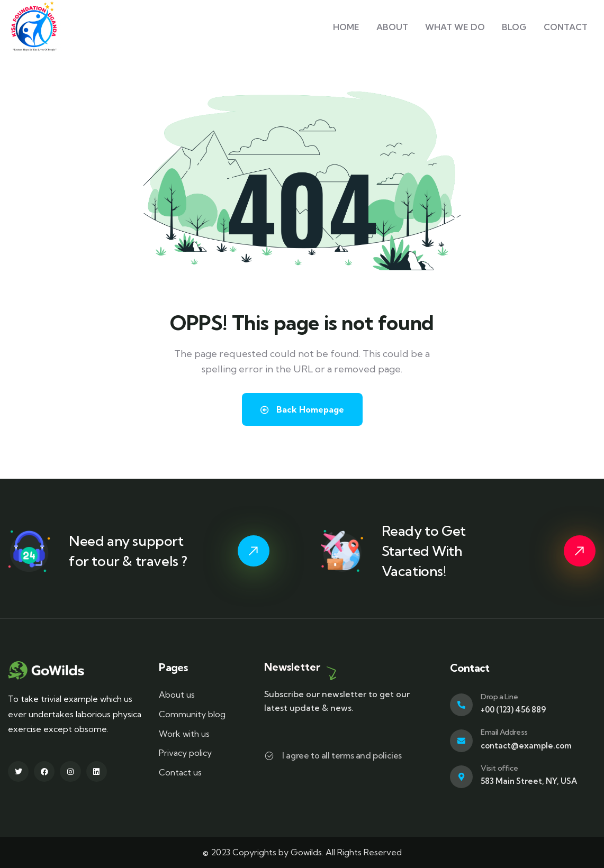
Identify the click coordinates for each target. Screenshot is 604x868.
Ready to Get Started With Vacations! (424, 551)
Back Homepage (302, 409)
